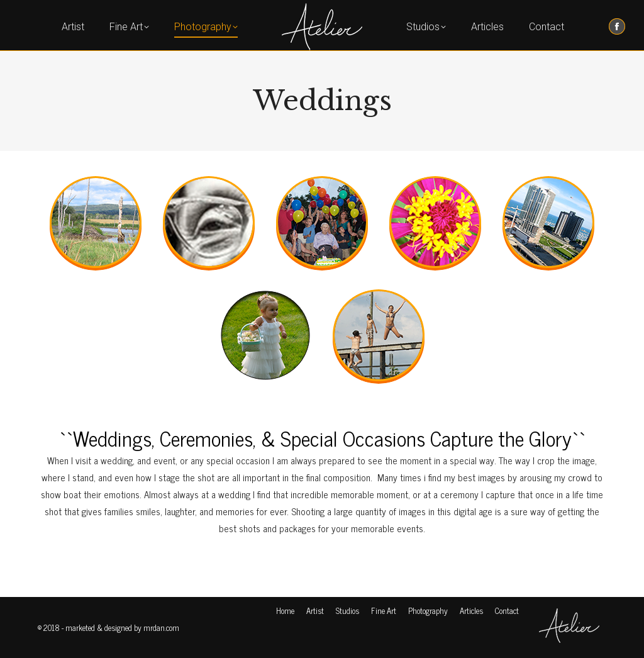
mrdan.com (161, 627)
